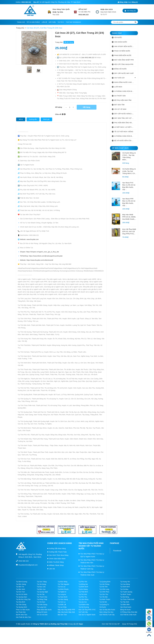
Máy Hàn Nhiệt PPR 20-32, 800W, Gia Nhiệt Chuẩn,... (129, 217)
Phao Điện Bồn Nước (44, 610)
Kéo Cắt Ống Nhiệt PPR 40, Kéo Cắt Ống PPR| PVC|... (129, 231)
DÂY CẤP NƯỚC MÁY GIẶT (124, 73)
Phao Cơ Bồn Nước (23, 610)
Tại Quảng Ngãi (42, 592)
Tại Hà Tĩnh (104, 587)
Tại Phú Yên (83, 582)
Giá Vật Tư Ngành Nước (87, 615)
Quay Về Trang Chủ (130, 624)
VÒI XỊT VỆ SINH (120, 109)
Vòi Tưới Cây (83, 612)
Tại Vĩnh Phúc (104, 592)
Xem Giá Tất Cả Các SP (111, 624)
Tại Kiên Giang (42, 605)
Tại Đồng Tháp (42, 599)
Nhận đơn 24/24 (107, 9)
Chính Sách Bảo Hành (57, 559)
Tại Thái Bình (83, 592)
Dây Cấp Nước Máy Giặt (66, 612)
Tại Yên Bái (103, 597)
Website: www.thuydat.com (29, 239)
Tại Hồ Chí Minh (22, 594)
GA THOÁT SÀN (120, 96)
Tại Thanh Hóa (42, 597)
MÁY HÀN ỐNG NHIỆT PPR (124, 60)
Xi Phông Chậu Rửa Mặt (129, 612)
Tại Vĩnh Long (104, 589)
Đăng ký (135, 2)
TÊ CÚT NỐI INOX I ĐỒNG (124, 132)
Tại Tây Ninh (125, 602)
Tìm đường (149, 613)
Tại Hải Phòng (104, 584)
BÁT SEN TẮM (119, 105)
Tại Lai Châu (62, 607)
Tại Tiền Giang (21, 605)
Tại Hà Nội (103, 602)
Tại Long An (62, 594)
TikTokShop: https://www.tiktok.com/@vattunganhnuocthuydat (41, 256)
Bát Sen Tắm (62, 615)
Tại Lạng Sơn (42, 607)
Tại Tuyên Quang (126, 592)
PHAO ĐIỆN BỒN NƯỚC (123, 55)
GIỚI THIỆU (52, 22)
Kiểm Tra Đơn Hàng (56, 562)
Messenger (149, 630)
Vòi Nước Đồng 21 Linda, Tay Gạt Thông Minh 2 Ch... (129, 171)
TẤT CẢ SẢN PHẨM (33, 22)
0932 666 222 (26, 2)
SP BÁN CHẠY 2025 (120, 148)
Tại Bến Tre (20, 587)
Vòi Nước (103, 607)
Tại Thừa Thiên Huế (127, 599)
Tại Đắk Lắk (62, 605)
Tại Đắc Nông (63, 582)
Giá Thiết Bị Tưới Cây (107, 615)
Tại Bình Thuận (126, 594)
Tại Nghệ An (62, 592)
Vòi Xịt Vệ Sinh (42, 615)
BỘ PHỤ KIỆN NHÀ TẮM (123, 100)
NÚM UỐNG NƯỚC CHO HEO (125, 82)
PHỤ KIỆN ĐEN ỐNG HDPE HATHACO (125, 123)
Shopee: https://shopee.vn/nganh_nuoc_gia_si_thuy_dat (39, 252)
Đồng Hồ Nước (126, 610)
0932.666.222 (84, 15)
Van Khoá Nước (126, 607)
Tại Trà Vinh (83, 594)
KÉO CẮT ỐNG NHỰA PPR (124, 64)
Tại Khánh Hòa (84, 605)
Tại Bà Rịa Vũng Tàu (23, 599)
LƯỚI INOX (118, 87)
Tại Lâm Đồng (83, 599)
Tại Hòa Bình (21, 602)
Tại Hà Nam (41, 602)
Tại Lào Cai (83, 602)
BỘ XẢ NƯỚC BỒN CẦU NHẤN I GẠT (125, 141)
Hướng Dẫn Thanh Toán (58, 552)
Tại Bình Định (83, 587)
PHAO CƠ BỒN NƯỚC (122, 51)
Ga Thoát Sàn (21, 612)
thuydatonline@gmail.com (28, 565)
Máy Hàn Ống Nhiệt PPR (66, 610)
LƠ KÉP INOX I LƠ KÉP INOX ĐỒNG (125, 127)
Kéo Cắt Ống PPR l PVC (87, 610)
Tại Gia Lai (62, 587)
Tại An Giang (83, 589)
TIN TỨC (61, 22)
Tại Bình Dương (22, 582)
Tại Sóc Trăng (42, 582)
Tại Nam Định (63, 597)
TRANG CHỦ (21, 22)
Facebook (117, 551)
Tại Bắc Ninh (21, 589)
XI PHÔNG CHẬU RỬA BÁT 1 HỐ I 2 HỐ (125, 136)
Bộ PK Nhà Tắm (22, 615)
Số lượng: (59, 107)
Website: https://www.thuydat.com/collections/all (36, 260)
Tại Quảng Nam (22, 597)
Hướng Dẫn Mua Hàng (57, 548)
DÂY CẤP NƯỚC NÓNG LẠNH (125, 114)
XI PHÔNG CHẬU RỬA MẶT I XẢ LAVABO (125, 91)
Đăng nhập (123, 2)
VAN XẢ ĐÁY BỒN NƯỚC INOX (125, 46)
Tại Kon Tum (20, 592)
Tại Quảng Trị (104, 605)
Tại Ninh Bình (125, 587)
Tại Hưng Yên (125, 582)
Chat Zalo (149, 619)
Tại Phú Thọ (83, 597)
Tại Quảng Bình (105, 582)
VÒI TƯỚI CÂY (120, 78)
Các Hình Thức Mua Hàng (59, 555)
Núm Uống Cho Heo (106, 612)
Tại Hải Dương (84, 607)
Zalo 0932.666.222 (88, 58)
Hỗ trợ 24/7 (83, 9)
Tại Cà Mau (124, 589)
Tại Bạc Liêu (41, 587)
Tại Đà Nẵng (125, 597)
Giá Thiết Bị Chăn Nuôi (128, 615)
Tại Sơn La (62, 602)
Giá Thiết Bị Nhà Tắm (24, 617)
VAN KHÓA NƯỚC (121, 42)
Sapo (81, 624)
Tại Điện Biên (125, 605)
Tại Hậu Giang (63, 599)
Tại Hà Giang (41, 584)
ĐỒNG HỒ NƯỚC (121, 69)
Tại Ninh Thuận (105, 599)
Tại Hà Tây (41, 594)
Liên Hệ (52, 569)
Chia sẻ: (58, 114)
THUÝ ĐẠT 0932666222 (73, 22)
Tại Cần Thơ (104, 594)
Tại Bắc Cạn (41, 589)
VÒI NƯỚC (118, 37)
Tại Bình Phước (63, 589)
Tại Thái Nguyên (63, 584)
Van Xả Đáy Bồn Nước (107, 610)
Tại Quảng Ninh (21, 607)
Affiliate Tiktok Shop (56, 565)
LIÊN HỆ (44, 22)
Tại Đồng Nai (83, 584)
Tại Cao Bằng (125, 584)
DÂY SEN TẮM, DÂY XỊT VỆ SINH (125, 118)
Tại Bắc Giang (21, 584)
